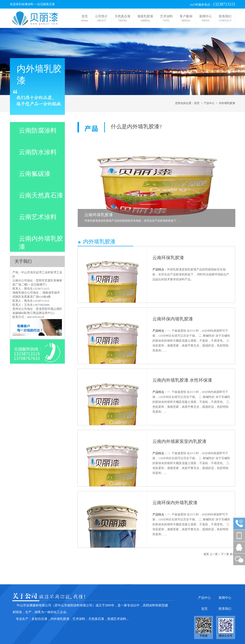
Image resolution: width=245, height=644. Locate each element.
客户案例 (186, 18)
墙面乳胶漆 (145, 18)
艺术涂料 (166, 18)
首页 (85, 18)
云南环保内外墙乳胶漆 (175, 503)
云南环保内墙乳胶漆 (173, 319)
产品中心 (209, 103)
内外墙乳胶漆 (227, 103)
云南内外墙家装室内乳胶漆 (179, 441)
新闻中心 (206, 18)
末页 (232, 554)
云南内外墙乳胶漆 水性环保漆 (182, 380)
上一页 (214, 554)
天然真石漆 (122, 18)
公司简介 (101, 18)
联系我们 (225, 18)
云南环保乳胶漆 (99, 215)
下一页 (225, 554)
